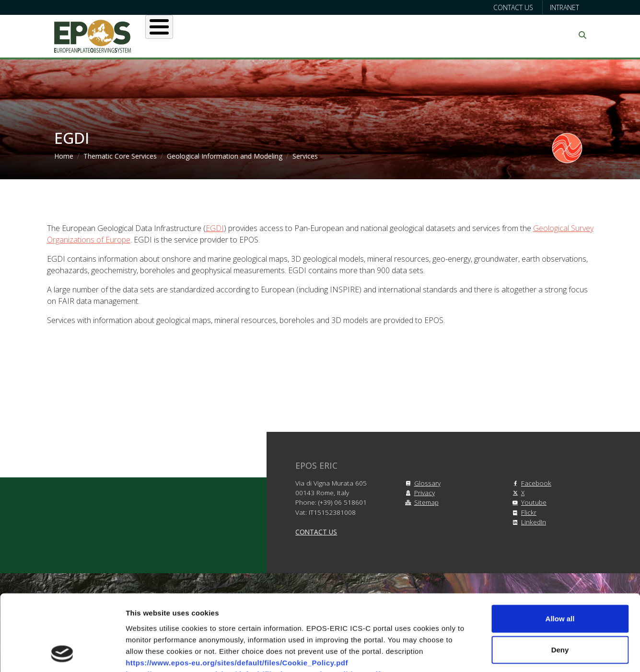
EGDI (215, 228)
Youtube (528, 502)
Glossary (422, 483)
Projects (363, 35)
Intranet (564, 7)
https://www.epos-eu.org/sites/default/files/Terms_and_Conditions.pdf (253, 603)
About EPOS (193, 35)
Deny (560, 579)
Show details (503, 653)
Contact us (513, 7)
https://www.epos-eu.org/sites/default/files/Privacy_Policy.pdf (238, 614)
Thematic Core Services (120, 156)
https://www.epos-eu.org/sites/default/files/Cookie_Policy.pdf (237, 591)
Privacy (419, 492)
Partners (421, 35)
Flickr (523, 512)
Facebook (530, 483)
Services (304, 35)
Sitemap (421, 502)
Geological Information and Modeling (225, 156)
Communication (494, 35)
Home (64, 156)
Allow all (560, 547)
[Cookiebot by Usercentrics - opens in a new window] (62, 653)
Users (252, 35)
